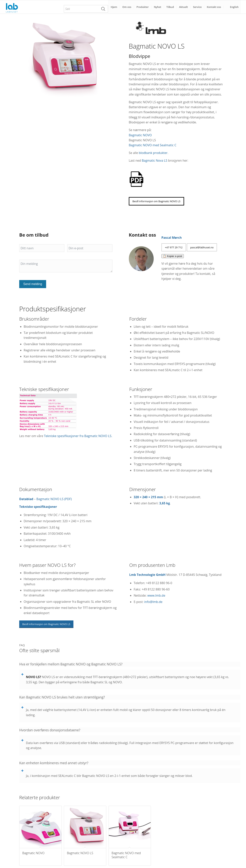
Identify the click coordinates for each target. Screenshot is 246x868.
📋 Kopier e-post (173, 256)
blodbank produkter (153, 153)
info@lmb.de (153, 602)
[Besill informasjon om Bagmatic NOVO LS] (156, 201)
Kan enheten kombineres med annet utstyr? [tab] (54, 763)
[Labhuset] (12, 7)
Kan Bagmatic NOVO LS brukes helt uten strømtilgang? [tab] (62, 697)
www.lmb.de (156, 595)
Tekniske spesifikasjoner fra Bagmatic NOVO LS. (78, 436)
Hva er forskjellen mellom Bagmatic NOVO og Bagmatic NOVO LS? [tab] (71, 664)
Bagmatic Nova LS (154, 160)
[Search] (103, 9)
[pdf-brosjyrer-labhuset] (136, 179)
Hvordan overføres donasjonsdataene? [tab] (50, 730)
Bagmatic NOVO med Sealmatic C (153, 145)
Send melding (33, 284)
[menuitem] (86, 9)
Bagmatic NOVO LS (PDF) (54, 499)
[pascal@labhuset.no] (202, 247)
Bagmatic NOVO (140, 135)
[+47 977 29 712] (174, 247)
